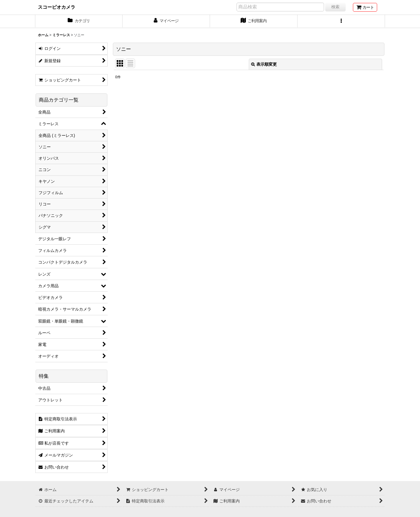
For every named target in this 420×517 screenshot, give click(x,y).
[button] (341, 21)
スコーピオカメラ (57, 7)
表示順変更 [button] (264, 64)
